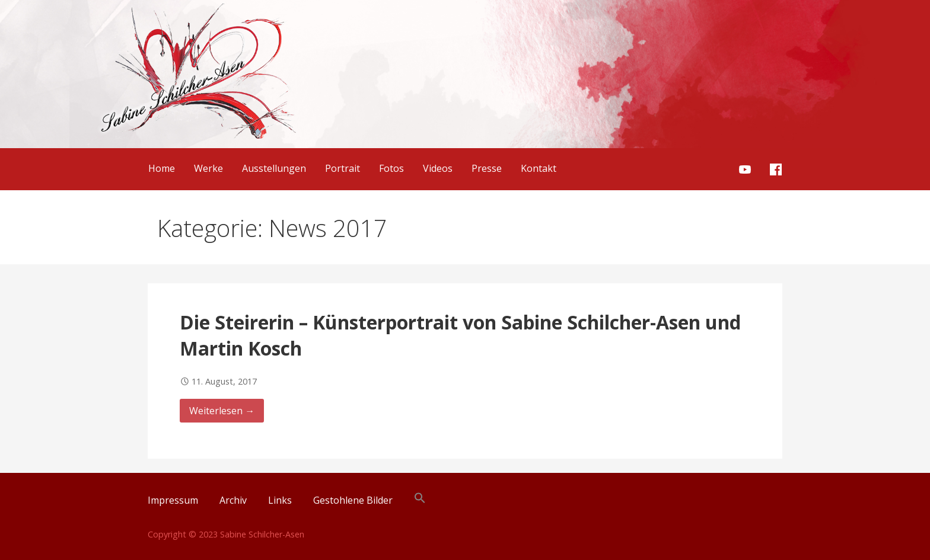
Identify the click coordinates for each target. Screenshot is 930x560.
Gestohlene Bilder (353, 500)
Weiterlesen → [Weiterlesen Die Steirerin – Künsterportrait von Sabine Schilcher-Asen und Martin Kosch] (222, 411)
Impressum (173, 500)
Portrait (343, 168)
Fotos (391, 168)
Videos (438, 168)
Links (280, 500)
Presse (487, 168)
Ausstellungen (274, 168)
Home (162, 168)
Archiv (233, 500)
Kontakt (539, 168)
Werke (208, 168)
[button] (420, 500)
